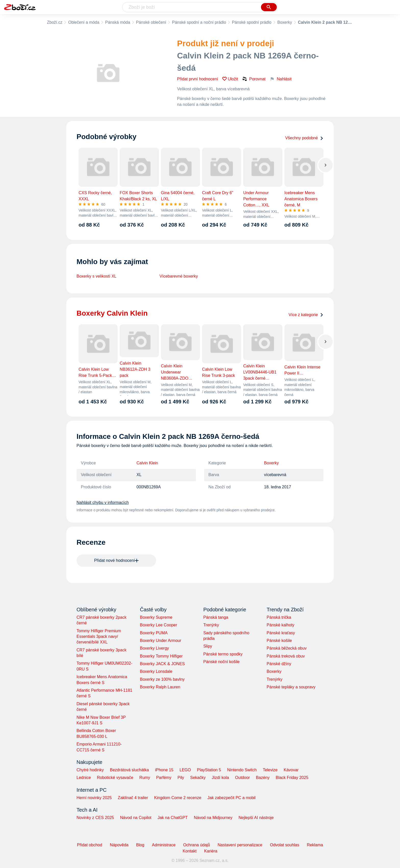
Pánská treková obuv (286, 656)
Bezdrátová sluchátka (129, 770)
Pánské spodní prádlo (252, 22)
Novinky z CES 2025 (95, 818)
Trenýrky (211, 625)
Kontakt (190, 851)
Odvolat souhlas (285, 845)
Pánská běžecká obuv (287, 648)
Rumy (145, 778)
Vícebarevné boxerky (179, 276)
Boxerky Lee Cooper (158, 625)
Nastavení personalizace (240, 845)
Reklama (315, 845)
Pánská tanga (216, 617)
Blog (140, 845)
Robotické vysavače (115, 778)
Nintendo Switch (242, 770)
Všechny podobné (304, 138)
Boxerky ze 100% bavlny (162, 679)
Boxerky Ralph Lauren (160, 687)
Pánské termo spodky (223, 654)
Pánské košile (279, 641)
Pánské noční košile (221, 662)
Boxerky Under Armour (160, 641)
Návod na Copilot (136, 818)
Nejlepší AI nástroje (256, 818)
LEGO (185, 770)
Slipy (208, 646)
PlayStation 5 (209, 770)
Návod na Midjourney (213, 818)
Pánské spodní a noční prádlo (199, 22)
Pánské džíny (279, 664)
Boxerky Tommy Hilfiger (161, 656)
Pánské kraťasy (281, 633)
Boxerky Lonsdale (156, 671)
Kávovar (291, 770)
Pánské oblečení (151, 22)
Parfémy (164, 778)
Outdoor (243, 778)
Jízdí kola (220, 778)
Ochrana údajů (197, 845)
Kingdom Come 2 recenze (178, 798)
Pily (181, 778)
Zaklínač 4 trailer (133, 798)
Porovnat (254, 79)
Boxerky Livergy (154, 648)
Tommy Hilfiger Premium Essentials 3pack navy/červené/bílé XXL (99, 637)
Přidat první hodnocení (198, 79)
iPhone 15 (164, 770)
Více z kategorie (306, 315)
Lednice (84, 778)
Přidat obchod (90, 845)
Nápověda (119, 845)
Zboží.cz (55, 22)
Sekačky (198, 778)
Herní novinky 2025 (94, 798)
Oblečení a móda (84, 22)
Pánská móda (118, 22)
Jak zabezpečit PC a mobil (232, 798)
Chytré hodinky (90, 770)
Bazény (263, 778)
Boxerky (285, 22)
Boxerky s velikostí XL (97, 276)
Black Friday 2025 (292, 778)
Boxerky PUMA (154, 633)
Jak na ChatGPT (172, 818)
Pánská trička (279, 617)
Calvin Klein (147, 463)
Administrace (164, 845)
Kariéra (211, 851)
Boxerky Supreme (156, 617)
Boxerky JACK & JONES (162, 664)
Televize (270, 770)
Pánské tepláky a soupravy (291, 687)
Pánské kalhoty (280, 625)
